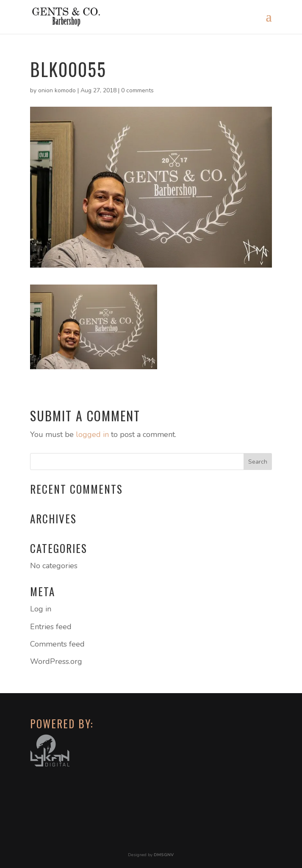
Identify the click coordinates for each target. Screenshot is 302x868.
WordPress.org (56, 661)
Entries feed (51, 627)
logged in (92, 434)
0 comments (137, 90)
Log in (41, 609)
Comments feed (57, 644)
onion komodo (57, 90)
